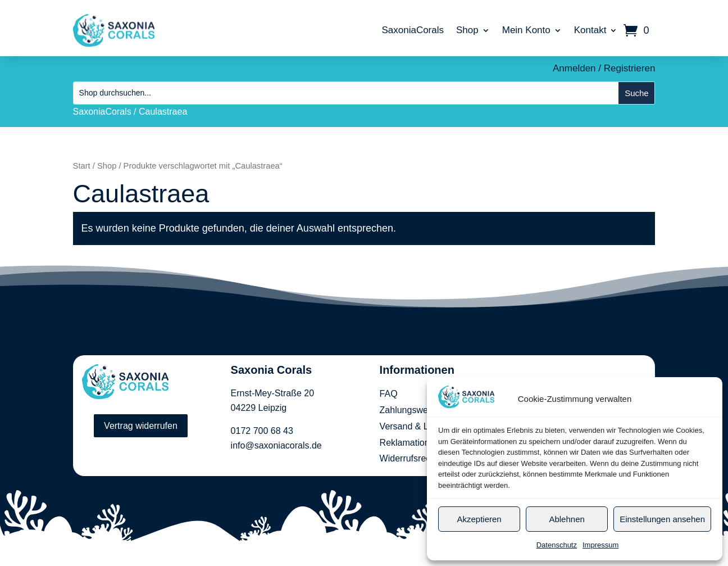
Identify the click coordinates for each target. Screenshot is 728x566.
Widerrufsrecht (409, 458)
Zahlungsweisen (412, 410)
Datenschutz (557, 545)
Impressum (600, 545)
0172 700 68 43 (262, 431)
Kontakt (590, 30)
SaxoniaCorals (413, 30)
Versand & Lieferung (420, 426)
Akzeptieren (479, 519)
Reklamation (405, 443)
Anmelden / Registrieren (604, 68)
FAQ (389, 394)
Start (82, 166)
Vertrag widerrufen (141, 426)
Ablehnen (567, 519)
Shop (467, 30)
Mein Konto (526, 30)
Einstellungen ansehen (662, 519)
